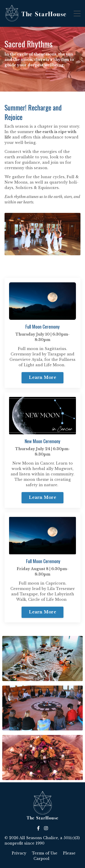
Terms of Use (45, 853)
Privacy (19, 853)
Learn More (42, 378)
